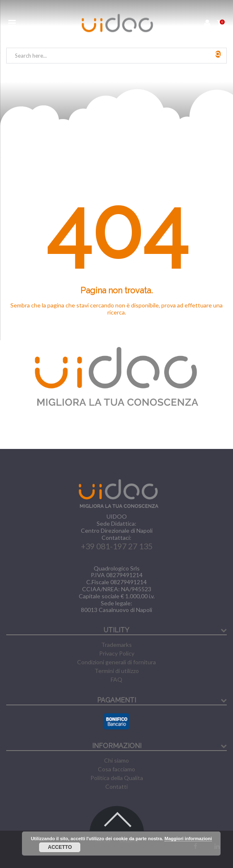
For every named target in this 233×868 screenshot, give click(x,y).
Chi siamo (116, 760)
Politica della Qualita (117, 778)
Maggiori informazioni (188, 839)
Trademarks (116, 645)
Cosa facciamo (116, 769)
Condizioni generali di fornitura (116, 662)
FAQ (116, 679)
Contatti (116, 786)
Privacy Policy (117, 653)
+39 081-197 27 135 (117, 546)
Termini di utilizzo (117, 671)
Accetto (60, 847)
